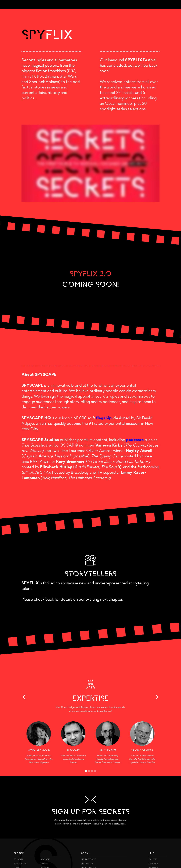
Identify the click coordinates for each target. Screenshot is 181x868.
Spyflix (44, 864)
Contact (153, 864)
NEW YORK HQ (20, 864)
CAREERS (153, 859)
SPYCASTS (45, 859)
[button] (27, 697)
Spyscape (19, 859)
